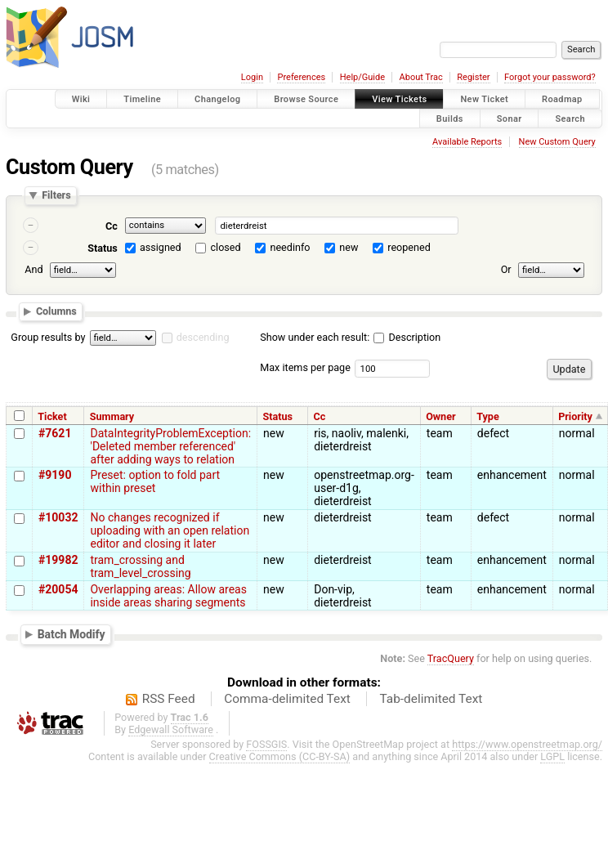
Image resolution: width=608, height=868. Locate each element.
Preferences (301, 77)
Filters (56, 196)
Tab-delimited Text (431, 699)
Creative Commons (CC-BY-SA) (280, 756)
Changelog (217, 99)
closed (226, 247)
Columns (56, 311)
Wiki (81, 99)
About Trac (421, 77)
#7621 (55, 433)
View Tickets (399, 99)
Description (407, 337)
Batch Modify (72, 634)
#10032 (58, 517)
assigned (161, 247)
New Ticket (484, 99)
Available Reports (467, 142)
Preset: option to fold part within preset (155, 481)
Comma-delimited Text (287, 699)
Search (570, 118)
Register (473, 77)
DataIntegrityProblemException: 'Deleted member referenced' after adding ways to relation (170, 446)
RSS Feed (169, 699)
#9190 (55, 475)
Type (488, 416)
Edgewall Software (171, 729)
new (349, 247)
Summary (112, 416)
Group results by (48, 337)
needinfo (290, 247)
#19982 (58, 560)
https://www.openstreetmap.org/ (527, 744)
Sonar (510, 118)
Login (252, 77)
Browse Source (306, 99)
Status (103, 248)
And (34, 269)
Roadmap (562, 99)
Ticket (52, 416)
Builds (450, 118)
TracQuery (451, 658)
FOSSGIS (266, 744)
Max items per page (305, 367)
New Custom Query (557, 142)
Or (506, 269)
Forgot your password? (550, 77)
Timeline (142, 99)
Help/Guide (362, 77)
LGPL (552, 756)
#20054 (58, 589)
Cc (112, 226)
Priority (575, 416)
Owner (440, 416)
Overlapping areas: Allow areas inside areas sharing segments (168, 596)
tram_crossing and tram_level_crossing (140, 566)
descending (203, 337)
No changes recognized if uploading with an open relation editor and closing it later (170, 530)
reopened (409, 247)
